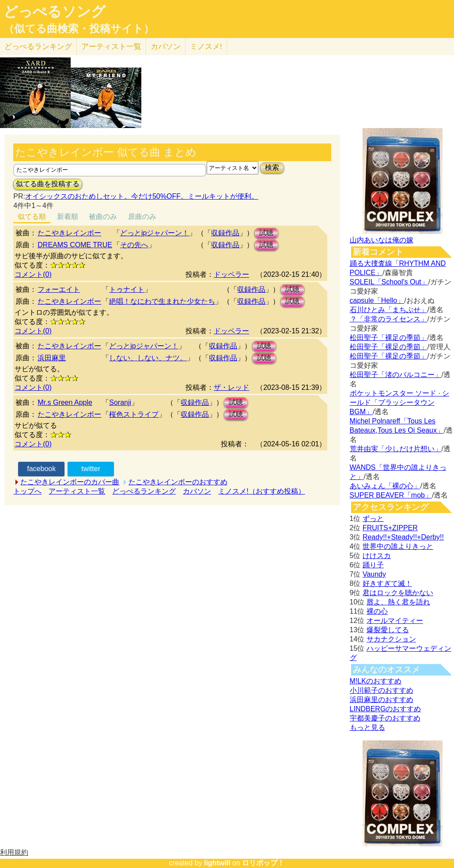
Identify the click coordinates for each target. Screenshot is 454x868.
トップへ (27, 491)
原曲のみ (142, 217)
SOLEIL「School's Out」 (389, 282)
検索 (272, 168)
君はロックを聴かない (398, 593)
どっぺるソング (55, 11)
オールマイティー (395, 621)
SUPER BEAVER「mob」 (391, 495)
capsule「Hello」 (377, 300)
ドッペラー (231, 274)
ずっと (373, 519)
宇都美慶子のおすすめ (385, 718)
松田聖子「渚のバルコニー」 (396, 375)
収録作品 (225, 233)
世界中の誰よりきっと (398, 546)
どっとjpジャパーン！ (155, 233)
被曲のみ (103, 217)
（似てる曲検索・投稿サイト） (79, 29)
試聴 (266, 233)
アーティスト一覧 (77, 491)
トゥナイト (127, 289)
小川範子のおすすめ (382, 690)
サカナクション (391, 639)
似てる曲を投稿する (48, 184)
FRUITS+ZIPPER (390, 528)
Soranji (120, 402)
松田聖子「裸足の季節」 (389, 338)
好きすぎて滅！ (387, 583)
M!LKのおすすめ (376, 681)
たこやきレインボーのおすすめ (178, 482)
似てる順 (32, 217)
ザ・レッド (231, 387)
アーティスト (111, 47)
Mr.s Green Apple (65, 402)
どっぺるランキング (144, 491)
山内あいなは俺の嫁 (382, 240)
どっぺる (38, 47)
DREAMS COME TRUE (75, 245)
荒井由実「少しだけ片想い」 (396, 449)
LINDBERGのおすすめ (386, 709)
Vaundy (374, 574)
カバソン (166, 47)
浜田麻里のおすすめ (382, 700)
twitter (91, 469)
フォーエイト (59, 289)
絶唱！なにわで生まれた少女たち (162, 301)
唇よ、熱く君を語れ (398, 602)
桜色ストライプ (134, 414)
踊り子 (373, 565)
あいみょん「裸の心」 (385, 486)
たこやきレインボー (69, 233)
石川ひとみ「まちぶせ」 (389, 310)
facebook (41, 469)
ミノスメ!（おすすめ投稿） (261, 491)
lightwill (217, 863)
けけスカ (377, 556)
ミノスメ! (206, 47)
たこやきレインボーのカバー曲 (70, 482)
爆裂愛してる (388, 630)
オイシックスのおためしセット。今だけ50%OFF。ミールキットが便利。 (142, 196)
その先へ (134, 245)
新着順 (68, 217)
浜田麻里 (52, 358)
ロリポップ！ (263, 863)
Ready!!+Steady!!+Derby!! (403, 537)
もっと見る (367, 727)
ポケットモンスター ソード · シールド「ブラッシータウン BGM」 (400, 402)
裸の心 (377, 611)
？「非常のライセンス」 (389, 319)
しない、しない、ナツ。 (148, 358)
